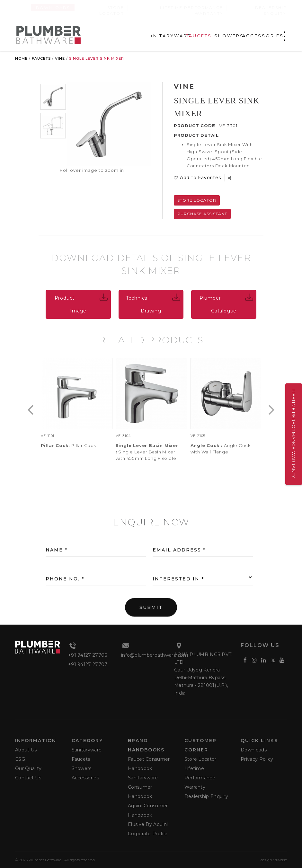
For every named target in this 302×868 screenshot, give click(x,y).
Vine (60, 58)
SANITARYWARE (168, 36)
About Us (26, 750)
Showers (82, 768)
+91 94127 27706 (88, 655)
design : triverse (274, 860)
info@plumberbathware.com (155, 655)
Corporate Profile (148, 834)
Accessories (85, 778)
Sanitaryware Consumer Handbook (143, 787)
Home (21, 58)
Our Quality (28, 768)
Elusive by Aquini (148, 824)
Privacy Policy (257, 759)
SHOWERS (229, 36)
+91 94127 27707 (88, 664)
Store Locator (197, 200)
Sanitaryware (87, 750)
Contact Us (28, 778)
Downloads (53, 8)
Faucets (41, 58)
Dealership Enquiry (271, 10)
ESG (20, 759)
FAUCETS (199, 36)
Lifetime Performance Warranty (294, 434)
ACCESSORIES (263, 36)
